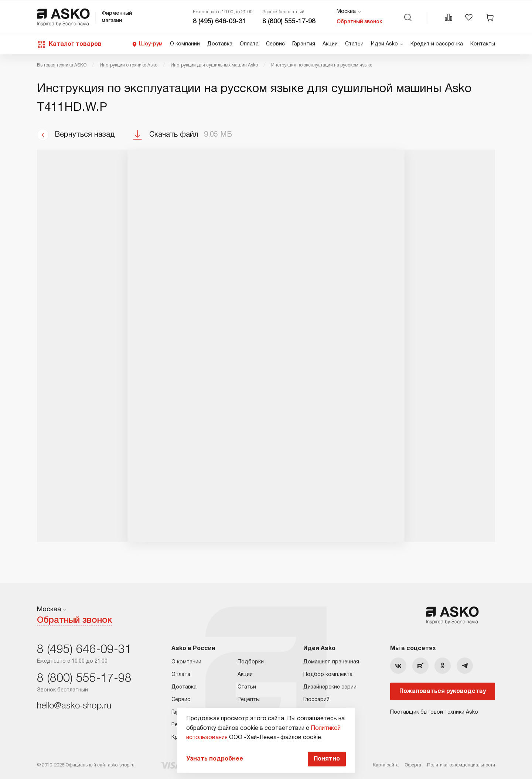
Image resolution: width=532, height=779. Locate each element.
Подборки (251, 662)
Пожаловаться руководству (443, 691)
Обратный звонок (359, 22)
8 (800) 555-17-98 (289, 21)
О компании (185, 44)
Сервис (275, 44)
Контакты (483, 44)
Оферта (413, 765)
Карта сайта (386, 765)
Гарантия (304, 44)
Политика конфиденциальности (461, 765)
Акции (330, 44)
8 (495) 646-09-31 (219, 21)
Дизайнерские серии (330, 687)
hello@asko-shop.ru (74, 706)
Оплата (249, 44)
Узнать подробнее (215, 759)
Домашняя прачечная (331, 662)
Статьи (354, 44)
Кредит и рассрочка (437, 44)
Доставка (220, 44)
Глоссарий (316, 700)
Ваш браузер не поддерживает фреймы (266, 346)
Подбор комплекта (328, 675)
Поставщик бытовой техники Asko (434, 712)
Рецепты (249, 700)
